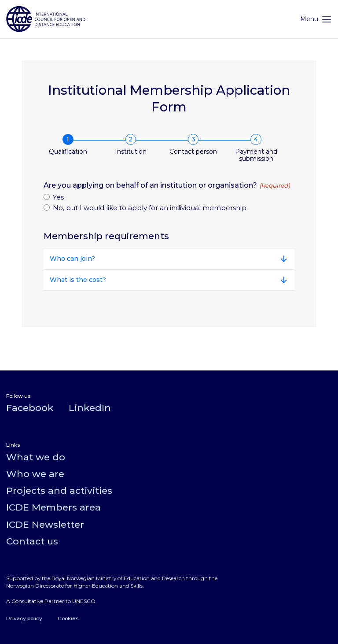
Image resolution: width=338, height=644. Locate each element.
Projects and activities (59, 490)
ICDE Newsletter (45, 524)
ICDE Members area (53, 507)
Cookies (68, 618)
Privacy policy (24, 618)
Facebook (30, 408)
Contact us (32, 541)
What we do (36, 457)
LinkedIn (90, 408)
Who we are (35, 474)
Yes (58, 197)
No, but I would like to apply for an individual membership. (150, 208)
